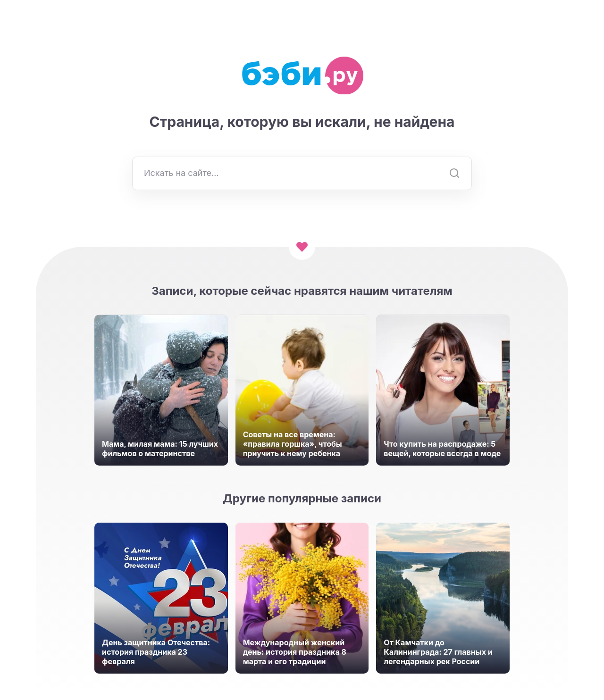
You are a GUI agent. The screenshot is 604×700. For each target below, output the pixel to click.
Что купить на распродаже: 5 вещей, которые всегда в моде (442, 449)
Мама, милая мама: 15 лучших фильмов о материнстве (160, 449)
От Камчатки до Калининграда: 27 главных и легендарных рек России (438, 652)
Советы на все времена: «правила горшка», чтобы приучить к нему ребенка (293, 444)
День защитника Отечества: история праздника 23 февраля (156, 652)
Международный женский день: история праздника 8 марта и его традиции (295, 652)
